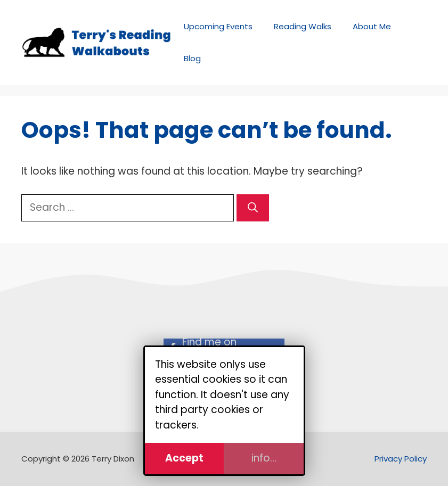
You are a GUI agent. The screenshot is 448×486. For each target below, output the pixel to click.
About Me (372, 26)
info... (264, 458)
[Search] (253, 208)
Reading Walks (303, 26)
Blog (192, 58)
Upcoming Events (218, 26)
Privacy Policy (401, 459)
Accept (184, 458)
